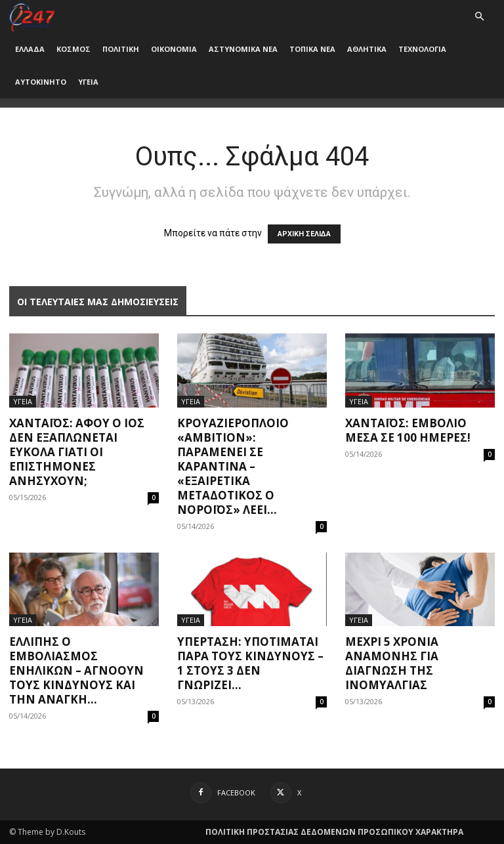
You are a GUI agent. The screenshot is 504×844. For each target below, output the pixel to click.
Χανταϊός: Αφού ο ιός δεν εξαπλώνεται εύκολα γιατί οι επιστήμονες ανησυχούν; (77, 452)
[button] (479, 17)
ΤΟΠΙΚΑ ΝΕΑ (312, 49)
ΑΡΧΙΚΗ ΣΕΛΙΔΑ (304, 234)
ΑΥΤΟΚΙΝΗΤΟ (41, 82)
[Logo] (32, 16)
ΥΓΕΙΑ (88, 82)
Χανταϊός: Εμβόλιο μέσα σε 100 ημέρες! (408, 430)
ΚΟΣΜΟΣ (73, 49)
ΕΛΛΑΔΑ (30, 49)
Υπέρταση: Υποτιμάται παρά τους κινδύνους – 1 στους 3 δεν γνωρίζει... (250, 663)
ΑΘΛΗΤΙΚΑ (367, 49)
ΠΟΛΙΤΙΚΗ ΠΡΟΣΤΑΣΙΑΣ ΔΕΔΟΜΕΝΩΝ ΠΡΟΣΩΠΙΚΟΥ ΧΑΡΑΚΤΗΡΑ (334, 832)
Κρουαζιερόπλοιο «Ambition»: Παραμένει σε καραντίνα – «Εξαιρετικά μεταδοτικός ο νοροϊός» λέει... (233, 466)
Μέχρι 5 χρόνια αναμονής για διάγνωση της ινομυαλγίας (392, 663)
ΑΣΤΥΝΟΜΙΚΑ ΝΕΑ (243, 49)
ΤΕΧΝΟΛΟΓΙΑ (422, 49)
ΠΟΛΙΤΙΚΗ (121, 49)
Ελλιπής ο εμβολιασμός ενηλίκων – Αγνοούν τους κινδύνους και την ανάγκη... (76, 670)
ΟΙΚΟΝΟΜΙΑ (174, 49)
